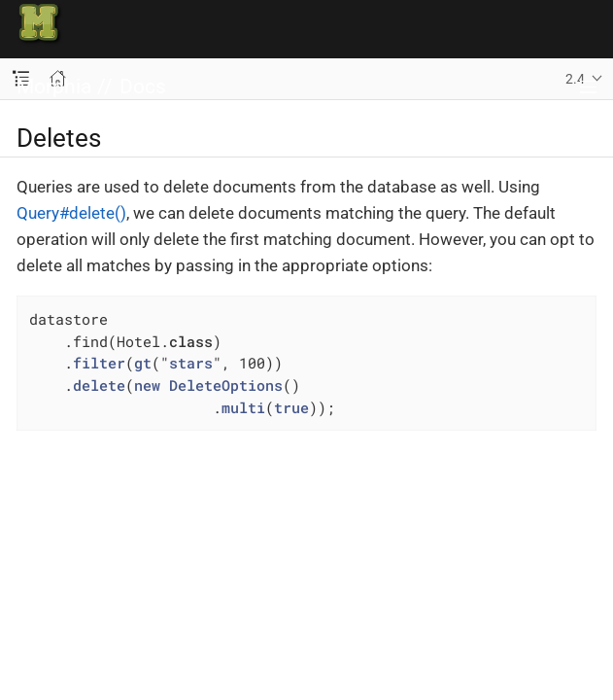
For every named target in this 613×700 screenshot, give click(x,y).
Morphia (54, 87)
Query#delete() (71, 213)
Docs (143, 87)
